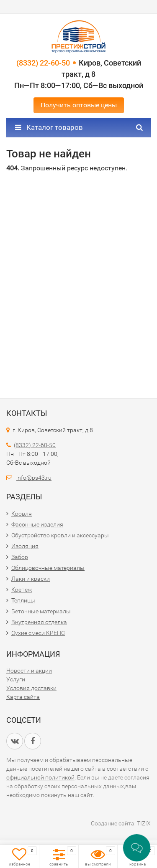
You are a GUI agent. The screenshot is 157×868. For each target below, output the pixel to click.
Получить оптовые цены (79, 105)
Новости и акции (29, 671)
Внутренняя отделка (39, 622)
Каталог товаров (49, 127)
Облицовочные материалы (48, 568)
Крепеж (22, 590)
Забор (20, 557)
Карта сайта (23, 697)
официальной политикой (40, 777)
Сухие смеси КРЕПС (38, 633)
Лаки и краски (31, 579)
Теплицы (23, 600)
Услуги (16, 679)
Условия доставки (31, 688)
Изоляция (25, 546)
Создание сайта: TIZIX (121, 823)
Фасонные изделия (37, 524)
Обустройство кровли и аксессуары (60, 535)
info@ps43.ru (34, 478)
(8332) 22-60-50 (43, 63)
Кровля (22, 514)
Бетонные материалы (41, 611)
